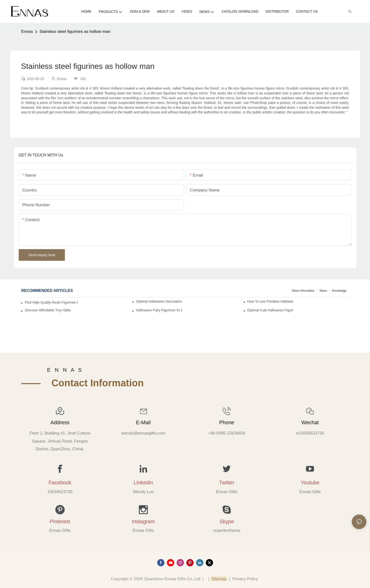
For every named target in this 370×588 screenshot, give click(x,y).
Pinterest (60, 522)
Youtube (310, 483)
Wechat (310, 423)
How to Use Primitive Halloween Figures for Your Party (270, 301)
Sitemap (219, 579)
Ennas (27, 32)
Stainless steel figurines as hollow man (75, 32)
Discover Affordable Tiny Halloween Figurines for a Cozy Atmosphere (48, 310)
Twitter (227, 483)
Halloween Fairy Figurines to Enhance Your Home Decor (159, 310)
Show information (303, 291)
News (323, 291)
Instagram (143, 522)
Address (60, 423)
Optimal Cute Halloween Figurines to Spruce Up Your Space (270, 310)
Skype (227, 522)
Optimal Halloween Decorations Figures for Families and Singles (159, 301)
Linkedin (143, 483)
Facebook (60, 483)
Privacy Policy (245, 579)
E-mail (143, 423)
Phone (227, 423)
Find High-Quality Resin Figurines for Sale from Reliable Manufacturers (51, 302)
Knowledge (339, 291)
